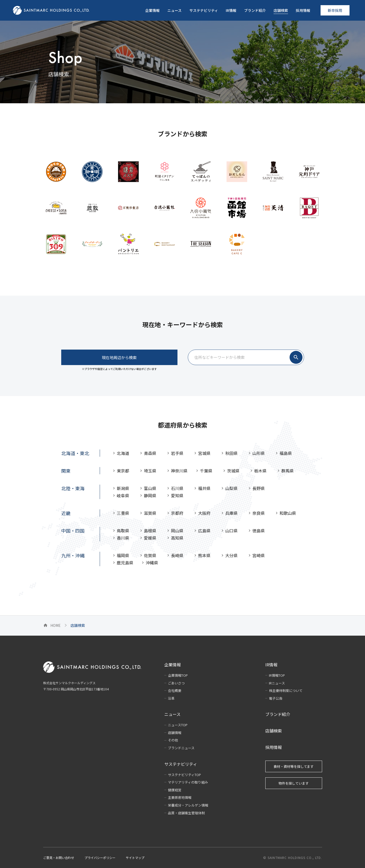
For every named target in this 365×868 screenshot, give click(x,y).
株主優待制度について (286, 691)
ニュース (172, 714)
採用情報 (274, 747)
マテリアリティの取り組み (188, 782)
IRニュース (277, 683)
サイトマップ (135, 858)
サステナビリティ (181, 764)
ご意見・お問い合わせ (59, 858)
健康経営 (175, 790)
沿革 (171, 698)
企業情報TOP (178, 675)
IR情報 (271, 665)
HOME (52, 625)
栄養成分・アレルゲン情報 (188, 805)
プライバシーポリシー (100, 858)
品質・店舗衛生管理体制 (186, 813)
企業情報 (173, 665)
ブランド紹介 (278, 714)
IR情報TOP (277, 675)
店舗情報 (175, 733)
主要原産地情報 (180, 797)
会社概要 (175, 691)
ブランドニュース (181, 748)
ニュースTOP (178, 725)
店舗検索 (274, 731)
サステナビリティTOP (184, 775)
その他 (173, 740)
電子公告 (276, 698)
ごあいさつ (176, 683)
